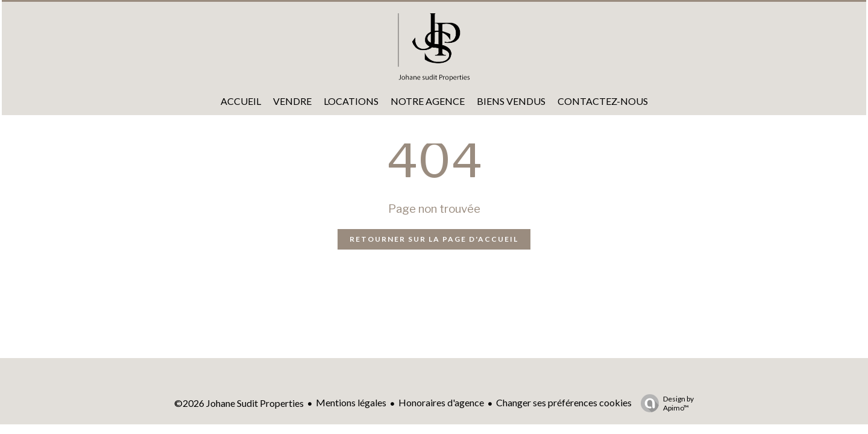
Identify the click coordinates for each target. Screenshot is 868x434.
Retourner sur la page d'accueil (434, 239)
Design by (664, 403)
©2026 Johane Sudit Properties (239, 403)
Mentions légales (351, 402)
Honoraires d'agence (441, 402)
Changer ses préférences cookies (564, 402)
